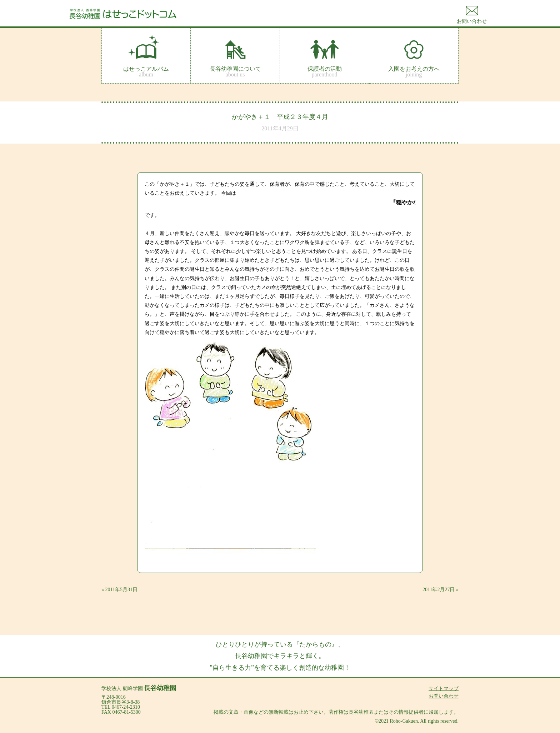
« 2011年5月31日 (119, 590)
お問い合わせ (444, 696)
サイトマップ (444, 689)
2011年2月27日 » (441, 590)
